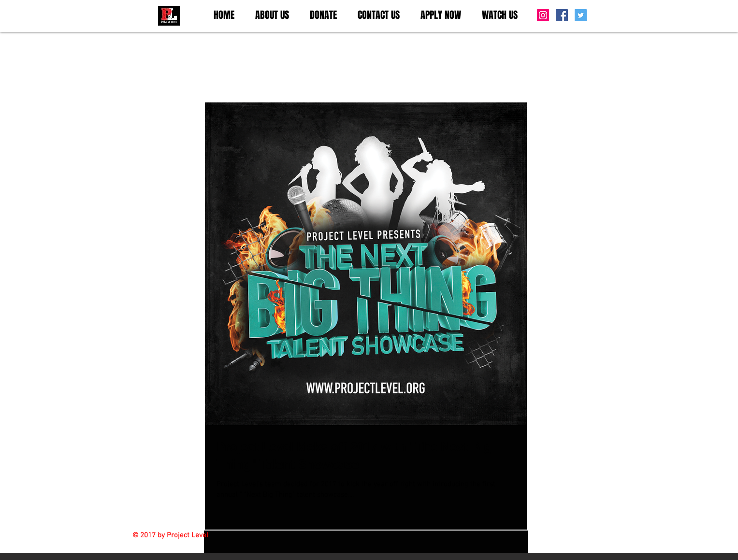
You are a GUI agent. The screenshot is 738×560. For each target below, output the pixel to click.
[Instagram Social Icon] (543, 15)
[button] (272, 15)
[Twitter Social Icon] (581, 15)
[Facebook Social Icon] (562, 15)
